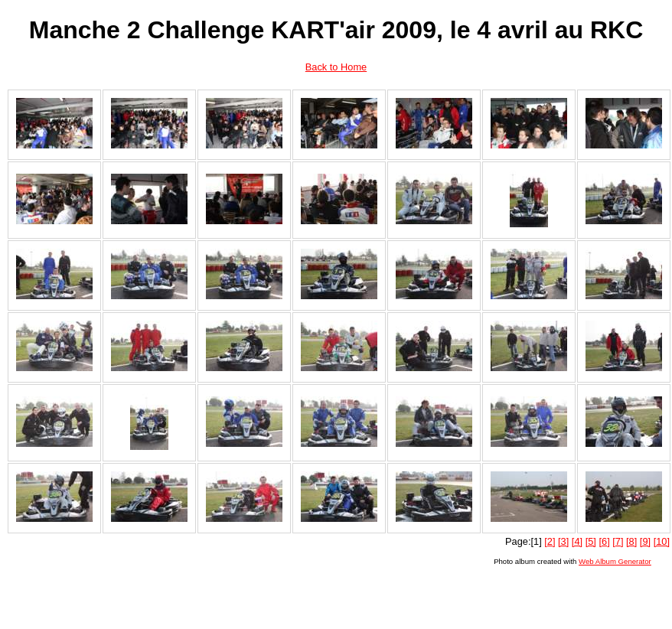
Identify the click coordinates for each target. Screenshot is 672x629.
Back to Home (336, 67)
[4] (577, 541)
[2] (550, 541)
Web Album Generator (615, 561)
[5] (591, 541)
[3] (563, 541)
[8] (631, 541)
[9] (645, 541)
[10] (662, 541)
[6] (604, 541)
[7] (618, 541)
